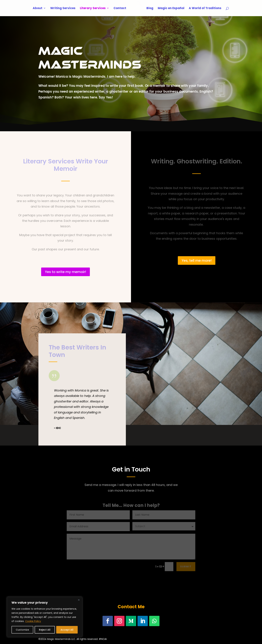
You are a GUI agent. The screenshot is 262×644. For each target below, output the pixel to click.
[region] (45, 617)
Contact (121, 9)
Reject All (45, 630)
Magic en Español (170, 9)
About (39, 9)
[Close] (79, 600)
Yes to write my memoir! (65, 272)
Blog (149, 9)
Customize (22, 630)
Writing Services (64, 9)
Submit (186, 567)
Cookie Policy (33, 621)
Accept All (67, 630)
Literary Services (94, 9)
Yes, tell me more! (197, 260)
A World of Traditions (204, 9)
